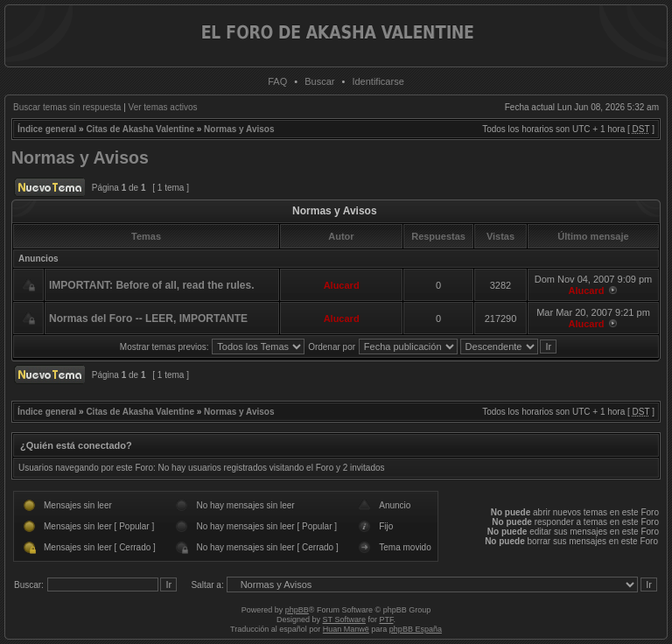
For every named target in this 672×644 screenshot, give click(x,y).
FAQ (277, 81)
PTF (386, 619)
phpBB (297, 610)
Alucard (342, 285)
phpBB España (416, 629)
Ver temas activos (163, 107)
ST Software (344, 619)
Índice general (47, 129)
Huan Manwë (346, 629)
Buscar (319, 81)
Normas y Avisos (239, 129)
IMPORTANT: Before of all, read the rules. (151, 285)
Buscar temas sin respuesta (67, 107)
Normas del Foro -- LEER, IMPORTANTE (148, 318)
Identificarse (378, 81)
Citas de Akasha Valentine (140, 129)
